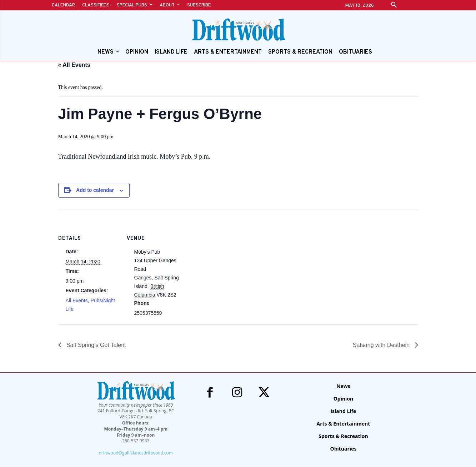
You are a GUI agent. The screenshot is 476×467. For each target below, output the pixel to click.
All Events (77, 300)
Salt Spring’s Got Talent (96, 345)
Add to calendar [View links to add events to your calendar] (95, 190)
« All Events (74, 65)
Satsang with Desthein (382, 345)
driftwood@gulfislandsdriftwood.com (136, 453)
